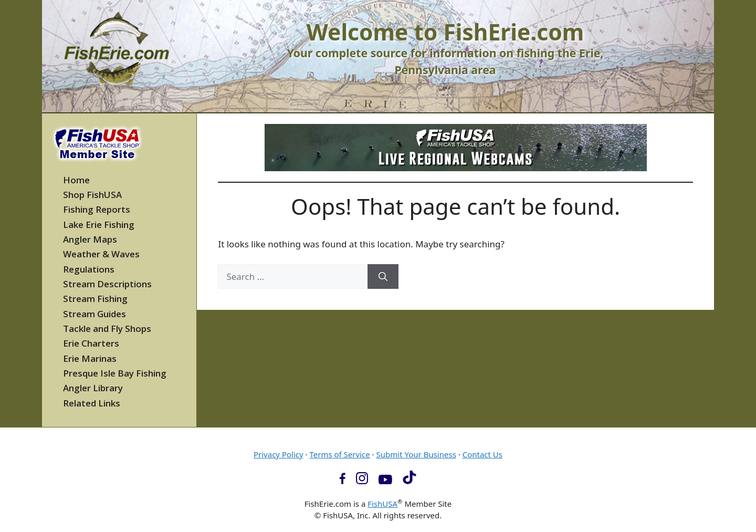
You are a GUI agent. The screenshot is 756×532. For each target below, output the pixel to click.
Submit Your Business (416, 454)
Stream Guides (94, 314)
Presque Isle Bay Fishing (115, 373)
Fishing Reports (97, 209)
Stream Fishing (95, 299)
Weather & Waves (101, 254)
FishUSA (382, 504)
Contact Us (482, 454)
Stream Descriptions (107, 284)
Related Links (92, 403)
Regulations (89, 269)
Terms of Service (339, 454)
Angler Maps (90, 239)
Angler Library (93, 388)
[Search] (383, 277)
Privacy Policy (279, 454)
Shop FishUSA (92, 195)
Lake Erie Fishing (99, 225)
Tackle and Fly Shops (107, 328)
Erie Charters (91, 343)
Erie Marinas (90, 358)
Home (76, 180)
